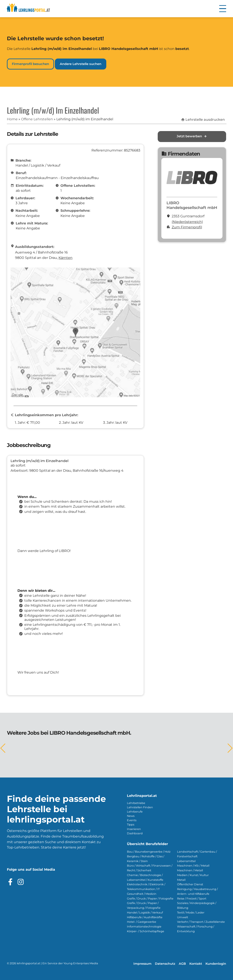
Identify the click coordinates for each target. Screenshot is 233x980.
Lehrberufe (135, 812)
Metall (181, 880)
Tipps (131, 825)
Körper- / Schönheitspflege (146, 931)
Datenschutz (165, 964)
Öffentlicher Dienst (190, 884)
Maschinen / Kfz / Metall (193, 866)
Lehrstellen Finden (140, 807)
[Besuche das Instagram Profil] (21, 882)
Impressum (142, 964)
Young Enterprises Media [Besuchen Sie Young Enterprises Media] (81, 963)
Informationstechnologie (144, 927)
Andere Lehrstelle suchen (81, 64)
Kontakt (196, 964)
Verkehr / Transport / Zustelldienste (201, 922)
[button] (223, 9)
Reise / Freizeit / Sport (192, 899)
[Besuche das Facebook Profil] (10, 882)
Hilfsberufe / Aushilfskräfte (145, 917)
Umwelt (183, 917)
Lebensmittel (186, 861)
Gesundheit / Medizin (142, 894)
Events (132, 820)
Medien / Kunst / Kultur (193, 875)
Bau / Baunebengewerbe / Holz (149, 852)
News (131, 816)
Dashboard (135, 833)
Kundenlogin (216, 964)
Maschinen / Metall (190, 870)
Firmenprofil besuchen (30, 64)
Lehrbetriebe (136, 803)
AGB (182, 964)
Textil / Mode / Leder (191, 913)
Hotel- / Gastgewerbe (142, 922)
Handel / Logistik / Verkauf (145, 913)
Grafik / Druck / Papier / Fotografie (150, 899)
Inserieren (134, 829)
